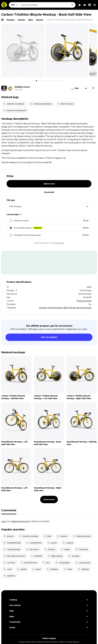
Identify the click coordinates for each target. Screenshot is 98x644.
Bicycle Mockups (84, 308)
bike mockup (65, 104)
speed (22, 569)
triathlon (9, 576)
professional (29, 563)
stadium (52, 569)
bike (47, 536)
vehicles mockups (14, 104)
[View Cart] (80, 5)
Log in (4, 521)
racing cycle (83, 563)
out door (9, 563)
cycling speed (12, 549)
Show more (49, 499)
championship (12, 543)
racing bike (63, 563)
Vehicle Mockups (55, 308)
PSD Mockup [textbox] (15, 206)
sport (37, 569)
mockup (74, 556)
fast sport (32, 549)
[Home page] (2, 20)
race (46, 563)
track (68, 569)
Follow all (18, 90)
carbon (62, 536)
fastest (50, 549)
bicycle (8, 536)
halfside (36, 556)
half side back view (14, 556)
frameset (82, 549)
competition (34, 543)
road (7, 569)
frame (65, 549)
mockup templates (41, 104)
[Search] (72, 5)
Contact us (59, 243)
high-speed (55, 556)
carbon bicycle (82, 536)
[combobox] (47, 5)
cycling (68, 543)
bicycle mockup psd (15, 110)
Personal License (84, 301)
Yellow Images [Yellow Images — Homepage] (49, 638)
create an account (20, 521)
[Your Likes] (85, 5)
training (83, 569)
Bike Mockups (70, 308)
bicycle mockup (29, 536)
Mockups (43, 308)
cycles (52, 543)
